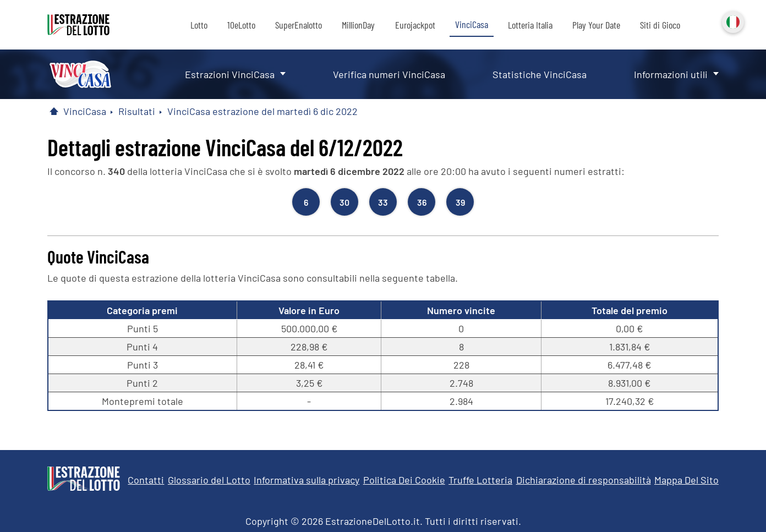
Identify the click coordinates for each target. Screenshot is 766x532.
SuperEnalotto (299, 25)
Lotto (199, 25)
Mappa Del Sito (686, 480)
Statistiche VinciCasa (540, 74)
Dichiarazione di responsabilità (584, 480)
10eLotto (241, 25)
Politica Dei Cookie (404, 480)
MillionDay (358, 25)
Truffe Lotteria (480, 480)
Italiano (732, 21)
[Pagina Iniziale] (54, 111)
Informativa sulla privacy (307, 480)
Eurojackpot (415, 25)
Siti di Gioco (660, 25)
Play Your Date (596, 25)
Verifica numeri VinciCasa (389, 74)
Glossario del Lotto (209, 480)
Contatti (146, 480)
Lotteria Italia (530, 25)
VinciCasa (472, 24)
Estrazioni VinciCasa (230, 74)
